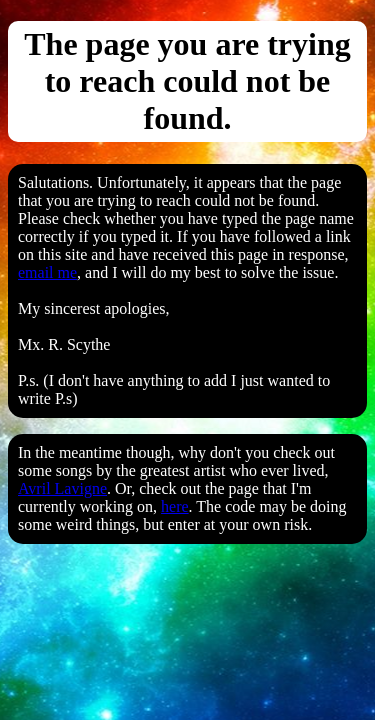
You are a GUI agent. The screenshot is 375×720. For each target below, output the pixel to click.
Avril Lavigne (62, 488)
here (175, 506)
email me (47, 272)
